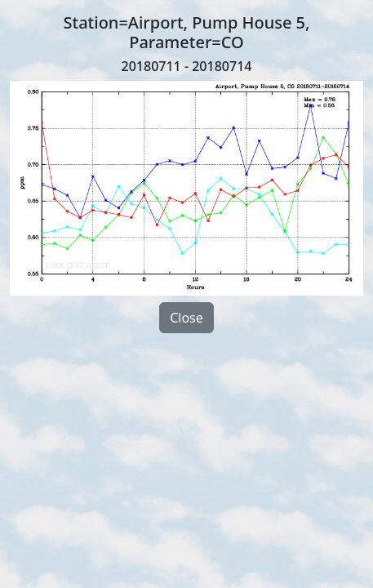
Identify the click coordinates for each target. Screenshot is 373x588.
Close (186, 318)
